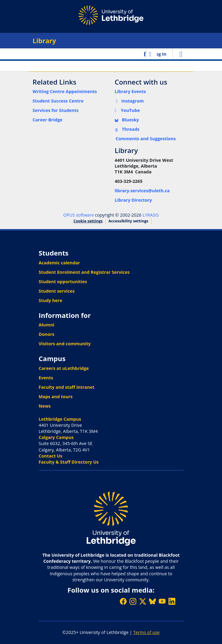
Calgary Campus (56, 437)
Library (44, 41)
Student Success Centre (58, 101)
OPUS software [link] (79, 215)
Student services (57, 291)
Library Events (130, 91)
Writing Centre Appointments (65, 91)
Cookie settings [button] (88, 221)
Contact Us (50, 456)
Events (46, 378)
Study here (50, 300)
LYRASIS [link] (151, 215)
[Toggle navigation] (181, 54)
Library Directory (133, 200)
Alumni (47, 325)
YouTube (127, 110)
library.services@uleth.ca (142, 191)
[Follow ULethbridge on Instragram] (133, 601)
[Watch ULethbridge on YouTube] (162, 601)
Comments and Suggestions (146, 139)
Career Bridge (47, 120)
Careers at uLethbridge (64, 368)
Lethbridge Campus (60, 419)
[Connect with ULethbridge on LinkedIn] (172, 601)
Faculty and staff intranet (67, 387)
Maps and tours (56, 397)
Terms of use (146, 632)
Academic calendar (59, 263)
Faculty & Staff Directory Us (69, 462)
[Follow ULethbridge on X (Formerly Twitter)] (143, 601)
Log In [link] (160, 54)
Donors (47, 334)
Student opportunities (63, 282)
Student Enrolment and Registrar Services (84, 272)
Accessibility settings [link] (128, 221)
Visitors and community (65, 344)
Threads (127, 129)
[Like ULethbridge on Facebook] (123, 601)
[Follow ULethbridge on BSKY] (152, 601)
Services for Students (56, 110)
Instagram (129, 101)
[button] (146, 54)
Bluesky (127, 120)
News (45, 406)
